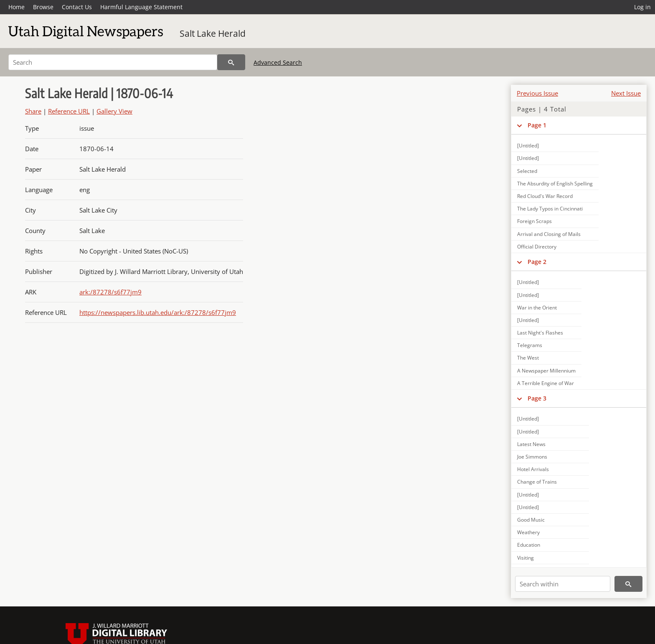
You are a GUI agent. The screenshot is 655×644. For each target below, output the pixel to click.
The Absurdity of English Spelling (555, 184)
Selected (527, 171)
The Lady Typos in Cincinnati (550, 209)
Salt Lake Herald (213, 33)
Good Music (531, 520)
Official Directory (537, 247)
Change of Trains (537, 482)
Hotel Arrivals (533, 469)
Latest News (531, 444)
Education (529, 545)
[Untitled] (528, 146)
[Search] (113, 62)
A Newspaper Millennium (546, 371)
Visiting (526, 558)
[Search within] (563, 584)
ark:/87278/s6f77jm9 (110, 292)
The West (528, 358)
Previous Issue (537, 93)
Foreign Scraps (534, 221)
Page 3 (537, 398)
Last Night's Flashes (540, 333)
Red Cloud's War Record (545, 196)
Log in (642, 7)
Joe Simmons (532, 457)
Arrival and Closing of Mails (549, 234)
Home (17, 7)
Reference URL (69, 111)
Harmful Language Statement (141, 7)
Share (33, 111)
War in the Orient (537, 308)
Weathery (528, 532)
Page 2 (537, 262)
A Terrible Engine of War (546, 383)
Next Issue (626, 93)
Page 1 (537, 125)
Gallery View (114, 111)
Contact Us (77, 7)
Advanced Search (278, 62)
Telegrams (530, 345)
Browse (43, 7)
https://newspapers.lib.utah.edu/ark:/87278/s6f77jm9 (158, 312)
